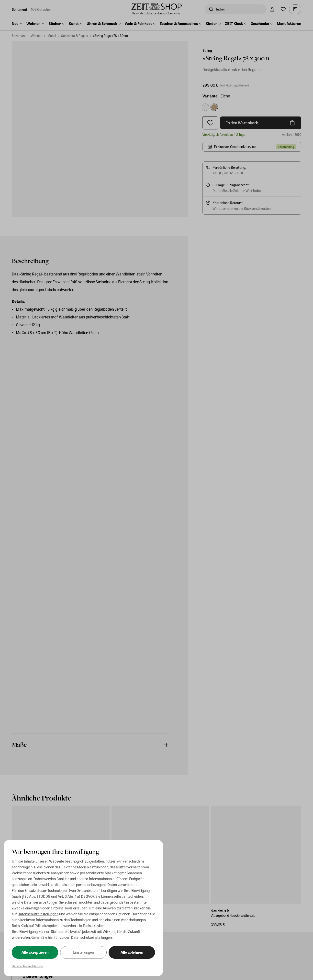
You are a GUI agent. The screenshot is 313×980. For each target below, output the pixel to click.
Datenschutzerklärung (27, 966)
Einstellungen (84, 952)
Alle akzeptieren (35, 952)
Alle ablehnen (132, 952)
